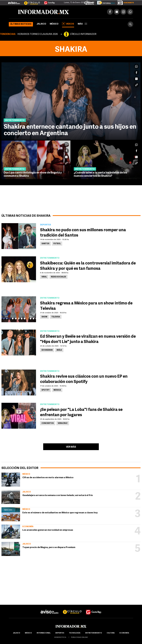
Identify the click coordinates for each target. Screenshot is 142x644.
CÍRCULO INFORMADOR (83, 34)
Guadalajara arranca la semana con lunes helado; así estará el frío (58, 495)
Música (57, 390)
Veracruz (63, 423)
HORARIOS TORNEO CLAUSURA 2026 (38, 34)
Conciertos (48, 423)
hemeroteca (60, 637)
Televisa (56, 317)
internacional (44, 633)
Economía (28, 527)
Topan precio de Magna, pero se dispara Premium (49, 547)
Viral (44, 277)
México (54, 24)
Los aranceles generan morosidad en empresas (48, 530)
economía (124, 633)
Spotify (46, 390)
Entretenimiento (94, 633)
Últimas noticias (21, 24)
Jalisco (41, 24)
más (82, 24)
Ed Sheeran (47, 350)
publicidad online (79, 637)
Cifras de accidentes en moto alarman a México (48, 478)
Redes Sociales (58, 277)
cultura (111, 633)
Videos (68, 24)
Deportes (60, 633)
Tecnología (75, 633)
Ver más (71, 447)
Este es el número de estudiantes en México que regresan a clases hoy (60, 513)
